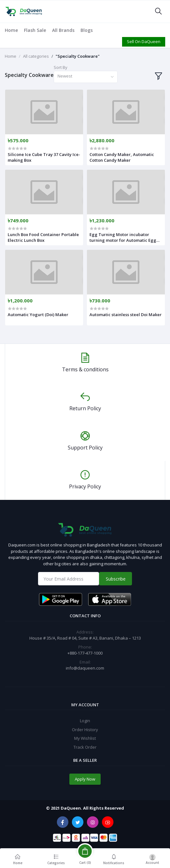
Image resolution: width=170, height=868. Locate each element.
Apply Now (85, 779)
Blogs (87, 30)
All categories (36, 56)
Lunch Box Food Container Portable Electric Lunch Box (43, 237)
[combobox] (86, 77)
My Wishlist (85, 738)
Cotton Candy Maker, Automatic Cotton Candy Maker (122, 157)
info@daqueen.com (85, 668)
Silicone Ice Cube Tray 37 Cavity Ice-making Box (44, 157)
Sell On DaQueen (144, 41)
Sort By (61, 67)
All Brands (63, 30)
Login (85, 721)
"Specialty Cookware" (78, 56)
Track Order (85, 747)
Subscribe (116, 579)
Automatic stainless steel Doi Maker (126, 315)
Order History (85, 730)
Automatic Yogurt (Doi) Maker (38, 315)
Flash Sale (35, 30)
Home (11, 30)
